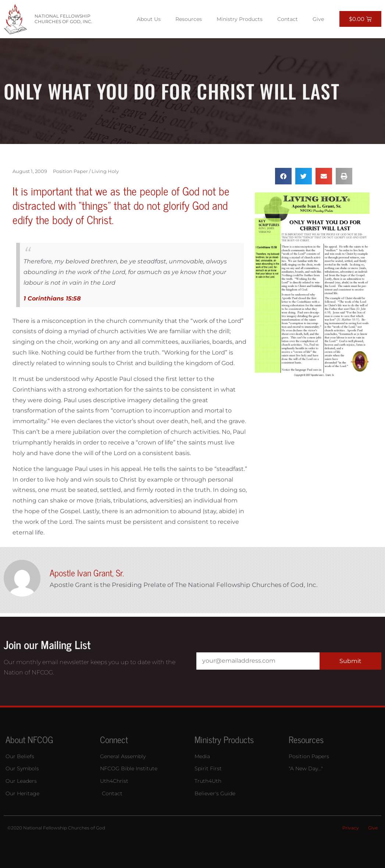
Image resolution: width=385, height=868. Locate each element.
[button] (283, 176)
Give (318, 19)
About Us (149, 19)
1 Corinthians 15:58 (52, 298)
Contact (288, 19)
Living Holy (105, 171)
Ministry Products (240, 19)
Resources (189, 19)
